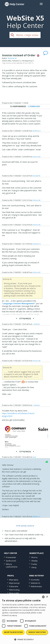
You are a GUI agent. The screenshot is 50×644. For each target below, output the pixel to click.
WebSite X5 (36, 583)
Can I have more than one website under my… (25, 535)
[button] (25, 639)
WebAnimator (36, 586)
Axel (35, 457)
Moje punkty (14, 593)
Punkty (34, 564)
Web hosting (14, 590)
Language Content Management (19, 303)
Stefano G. (37, 517)
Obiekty (34, 561)
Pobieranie (14, 586)
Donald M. (37, 176)
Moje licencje (14, 583)
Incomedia (35, 580)
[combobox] (43, 597)
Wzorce (34, 557)
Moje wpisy (14, 580)
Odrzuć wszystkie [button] (37, 632)
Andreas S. (37, 131)
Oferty (34, 567)
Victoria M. (12, 58)
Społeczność (11, 561)
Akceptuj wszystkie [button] (13, 632)
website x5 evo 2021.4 (25, 63)
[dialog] (25, 619)
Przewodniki (11, 557)
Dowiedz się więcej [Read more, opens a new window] (9, 615)
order (14, 63)
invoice (9, 63)
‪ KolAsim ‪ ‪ (37, 324)
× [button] (47, 597)
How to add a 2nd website (16, 531)
